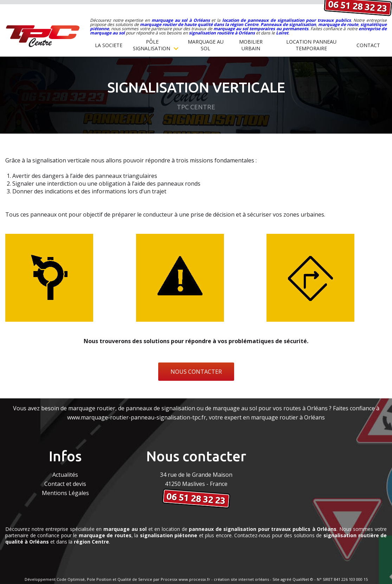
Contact (368, 45)
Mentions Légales (65, 493)
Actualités (65, 475)
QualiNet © (303, 579)
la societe (109, 45)
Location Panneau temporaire (311, 45)
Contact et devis (65, 484)
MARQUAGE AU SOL (206, 45)
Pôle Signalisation (155, 45)
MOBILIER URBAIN (251, 45)
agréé (286, 579)
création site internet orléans (241, 579)
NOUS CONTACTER (196, 372)
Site (276, 579)
